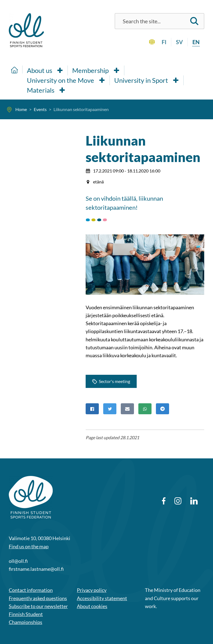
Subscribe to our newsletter (38, 606)
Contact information (31, 590)
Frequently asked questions (38, 598)
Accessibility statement (102, 598)
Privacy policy (92, 590)
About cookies (92, 606)
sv (179, 42)
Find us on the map (29, 546)
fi (164, 42)
